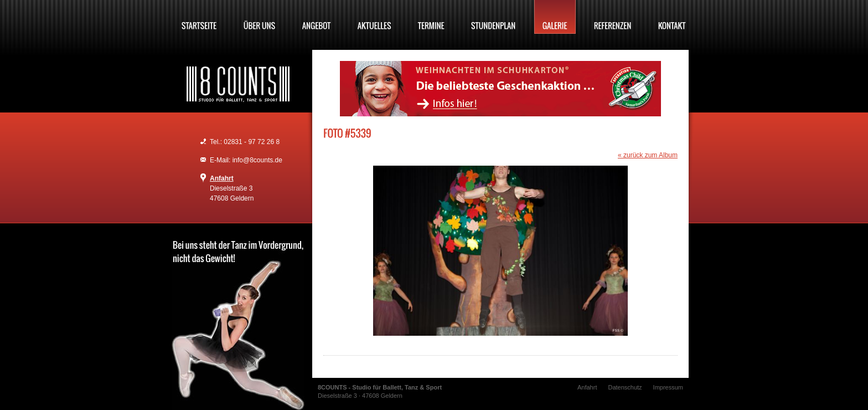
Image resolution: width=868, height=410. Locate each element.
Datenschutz (625, 387)
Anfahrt (222, 178)
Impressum (668, 387)
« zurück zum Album (648, 155)
